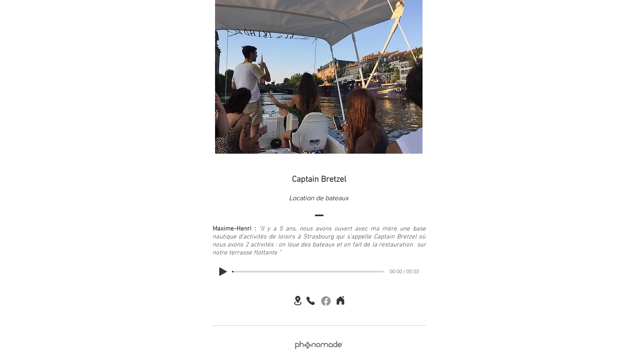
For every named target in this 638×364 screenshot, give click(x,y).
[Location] (298, 300)
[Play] (223, 272)
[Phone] (311, 301)
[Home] (341, 300)
